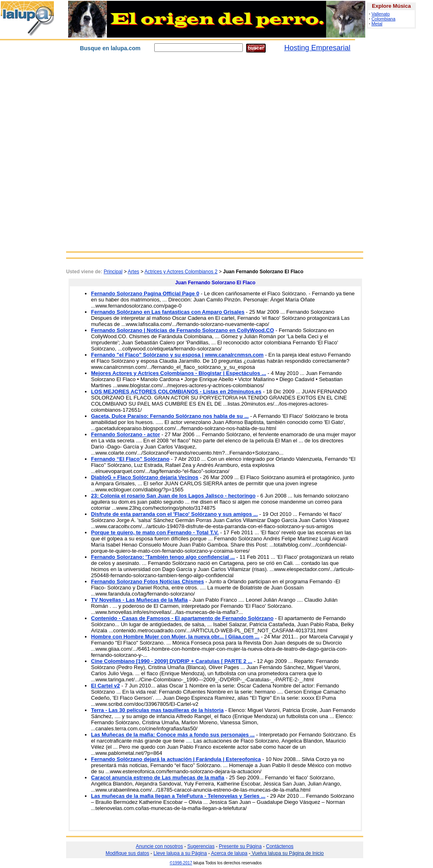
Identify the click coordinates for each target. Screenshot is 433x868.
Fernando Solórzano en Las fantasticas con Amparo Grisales (168, 312)
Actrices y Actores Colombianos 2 (181, 272)
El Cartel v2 (105, 686)
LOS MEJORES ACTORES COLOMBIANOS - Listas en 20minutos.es (176, 392)
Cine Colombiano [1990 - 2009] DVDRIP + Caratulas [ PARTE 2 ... (172, 661)
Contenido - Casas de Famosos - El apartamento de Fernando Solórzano (182, 618)
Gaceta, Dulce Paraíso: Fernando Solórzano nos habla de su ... (170, 416)
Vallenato (381, 14)
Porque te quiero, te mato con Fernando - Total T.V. (155, 532)
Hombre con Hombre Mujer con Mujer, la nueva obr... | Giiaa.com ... (175, 637)
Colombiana (383, 19)
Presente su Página (240, 846)
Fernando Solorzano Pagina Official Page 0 (145, 293)
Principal (113, 272)
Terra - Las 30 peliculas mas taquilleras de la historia (157, 710)
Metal (377, 24)
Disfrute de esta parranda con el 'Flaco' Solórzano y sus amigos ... (174, 514)
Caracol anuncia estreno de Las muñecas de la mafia (158, 778)
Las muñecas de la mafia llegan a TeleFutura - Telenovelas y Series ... (178, 796)
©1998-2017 (181, 863)
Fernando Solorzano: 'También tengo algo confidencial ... (163, 557)
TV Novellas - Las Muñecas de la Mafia (139, 600)
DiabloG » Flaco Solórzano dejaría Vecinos (145, 477)
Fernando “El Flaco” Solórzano (130, 459)
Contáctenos (280, 846)
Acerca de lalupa (229, 853)
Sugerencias (201, 846)
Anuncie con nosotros (159, 846)
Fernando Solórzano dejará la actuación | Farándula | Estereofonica (176, 759)
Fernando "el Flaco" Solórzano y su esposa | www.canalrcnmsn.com (177, 355)
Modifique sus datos (128, 853)
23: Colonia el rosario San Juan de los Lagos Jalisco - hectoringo (173, 496)
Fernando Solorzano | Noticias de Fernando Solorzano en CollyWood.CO (182, 330)
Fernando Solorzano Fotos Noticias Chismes (148, 581)
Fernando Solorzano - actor (125, 434)
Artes (133, 272)
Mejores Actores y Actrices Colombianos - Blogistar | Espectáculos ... (179, 373)
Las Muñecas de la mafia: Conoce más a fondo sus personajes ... (173, 735)
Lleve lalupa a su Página (180, 853)
